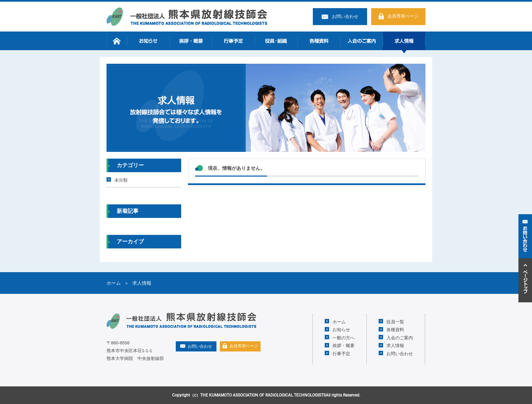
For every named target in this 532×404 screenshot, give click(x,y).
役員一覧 (395, 321)
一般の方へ (344, 337)
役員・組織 (276, 41)
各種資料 (319, 41)
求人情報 (404, 41)
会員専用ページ (403, 16)
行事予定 (233, 41)
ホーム (117, 41)
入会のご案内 (362, 41)
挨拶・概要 (191, 41)
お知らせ (148, 41)
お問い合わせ (345, 16)
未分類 (121, 180)
